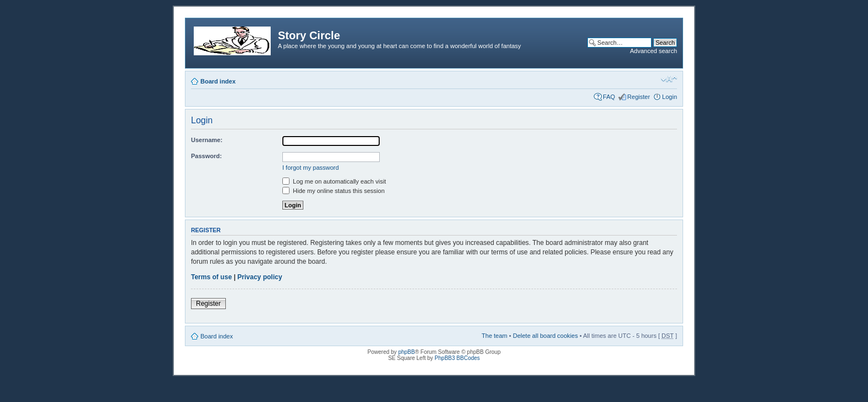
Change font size (669, 79)
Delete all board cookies (545, 336)
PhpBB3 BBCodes (457, 358)
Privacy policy (260, 277)
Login (670, 97)
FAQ (609, 97)
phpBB (406, 352)
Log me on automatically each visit (334, 181)
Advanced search (653, 51)
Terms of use (211, 277)
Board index (218, 81)
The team (494, 336)
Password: (206, 156)
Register (639, 97)
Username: (207, 140)
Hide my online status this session (334, 191)
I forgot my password (311, 168)
